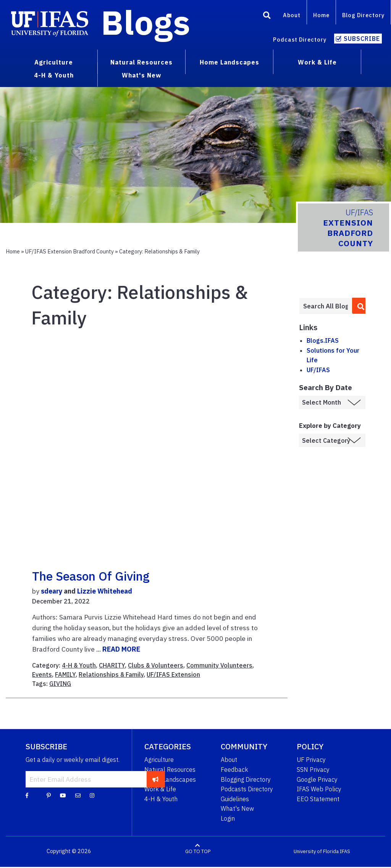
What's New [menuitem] (141, 75)
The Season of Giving (91, 576)
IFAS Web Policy (319, 789)
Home (321, 15)
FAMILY (65, 674)
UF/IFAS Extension (173, 674)
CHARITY (112, 665)
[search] (359, 306)
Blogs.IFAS (323, 340)
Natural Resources (170, 770)
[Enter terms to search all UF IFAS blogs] (326, 306)
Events (42, 674)
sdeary (52, 591)
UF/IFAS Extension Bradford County (69, 251)
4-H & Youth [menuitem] (54, 75)
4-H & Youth (79, 665)
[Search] (267, 16)
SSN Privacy (313, 770)
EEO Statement (318, 799)
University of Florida (316, 851)
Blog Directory (363, 15)
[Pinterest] (49, 795)
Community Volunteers (219, 665)
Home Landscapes (170, 779)
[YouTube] (63, 795)
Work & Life (160, 789)
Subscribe (362, 39)
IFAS (345, 851)
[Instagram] (92, 795)
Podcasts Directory (247, 789)
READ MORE (121, 649)
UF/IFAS (318, 370)
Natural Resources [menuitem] (141, 62)
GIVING (60, 684)
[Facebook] (27, 795)
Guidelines (235, 799)
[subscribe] (156, 779)
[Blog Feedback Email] (78, 795)
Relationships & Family (111, 674)
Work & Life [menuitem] (317, 62)
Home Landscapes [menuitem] (229, 62)
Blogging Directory (246, 779)
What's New (237, 808)
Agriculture (159, 760)
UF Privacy (311, 760)
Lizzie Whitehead (105, 591)
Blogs (146, 22)
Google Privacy (317, 779)
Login (228, 818)
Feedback (234, 770)
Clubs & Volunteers (156, 665)
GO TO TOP (198, 851)
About (292, 15)
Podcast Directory (300, 40)
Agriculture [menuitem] (54, 62)
